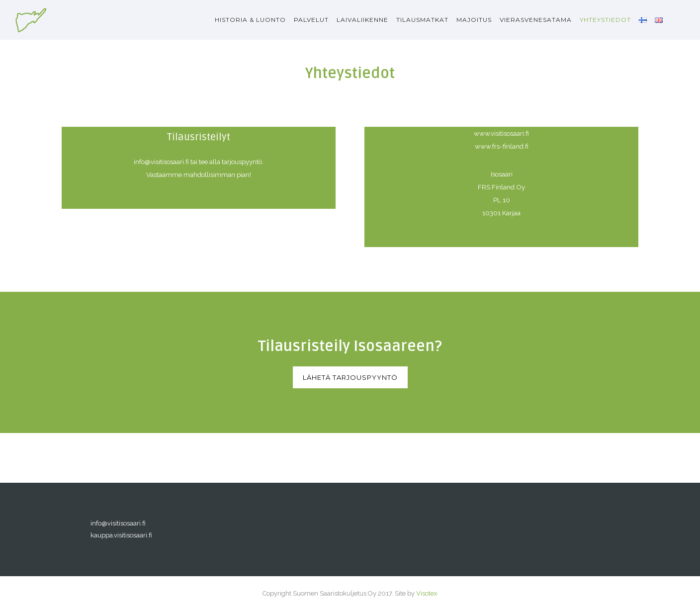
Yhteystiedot (605, 20)
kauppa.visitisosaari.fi (121, 535)
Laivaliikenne (362, 20)
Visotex (427, 593)
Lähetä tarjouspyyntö (350, 377)
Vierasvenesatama (536, 20)
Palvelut (311, 20)
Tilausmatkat (422, 20)
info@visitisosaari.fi (118, 523)
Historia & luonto (250, 20)
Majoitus (474, 20)
